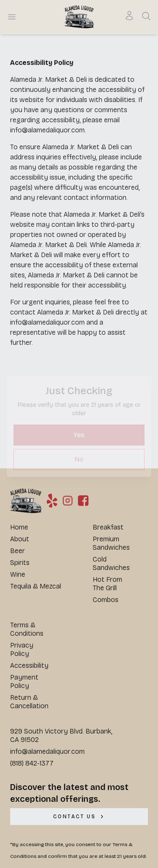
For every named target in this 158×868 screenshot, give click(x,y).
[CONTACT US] (79, 817)
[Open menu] (12, 17)
